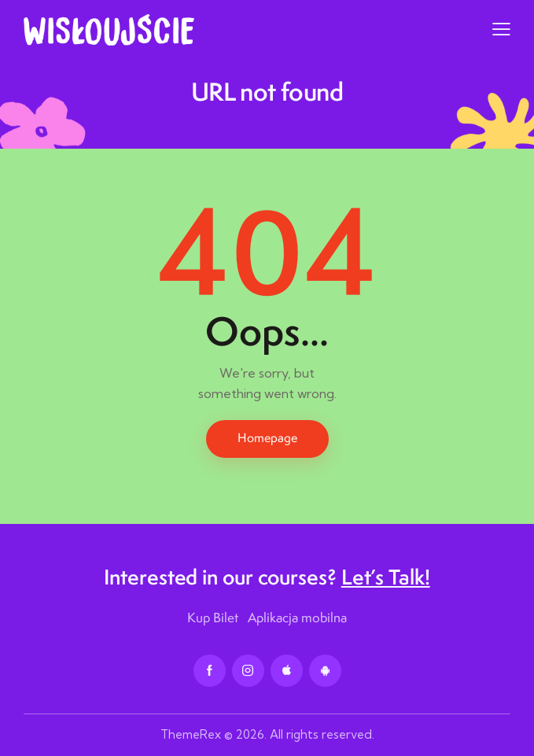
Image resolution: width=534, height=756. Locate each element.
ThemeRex (191, 734)
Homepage (267, 438)
